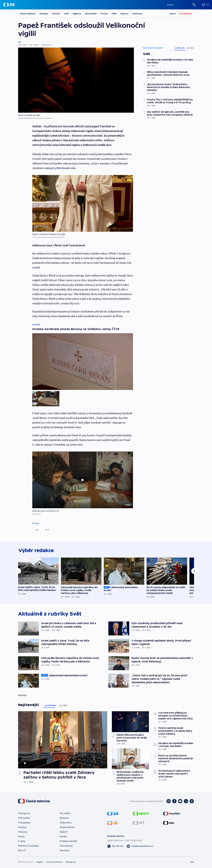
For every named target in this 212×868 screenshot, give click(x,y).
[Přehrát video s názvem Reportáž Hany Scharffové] (83, 479)
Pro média (65, 813)
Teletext (22, 827)
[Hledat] (194, 5)
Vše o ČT (22, 850)
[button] (83, 479)
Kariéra (63, 836)
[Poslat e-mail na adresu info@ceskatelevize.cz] (140, 846)
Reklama (64, 817)
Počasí (104, 13)
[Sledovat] (186, 14)
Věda (114, 13)
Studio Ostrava (67, 827)
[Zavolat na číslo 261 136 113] (115, 846)
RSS (192, 861)
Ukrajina (44, 13)
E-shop (22, 841)
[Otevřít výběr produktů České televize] (205, 5)
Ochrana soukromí (54, 861)
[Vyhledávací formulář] (181, 5)
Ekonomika (91, 13)
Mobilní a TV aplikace (29, 845)
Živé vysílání (24, 817)
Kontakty (64, 850)
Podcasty (137, 13)
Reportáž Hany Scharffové (45, 510)
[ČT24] (9, 5)
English (40, 861)
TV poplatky (24, 822)
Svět (66, 13)
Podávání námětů (68, 841)
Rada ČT (64, 831)
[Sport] (173, 14)
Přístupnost (71, 861)
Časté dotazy (66, 845)
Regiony (77, 13)
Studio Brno (66, 822)
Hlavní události (28, 13)
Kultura (125, 13)
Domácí (56, 13)
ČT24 (47, 529)
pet (20, 42)
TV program (24, 813)
